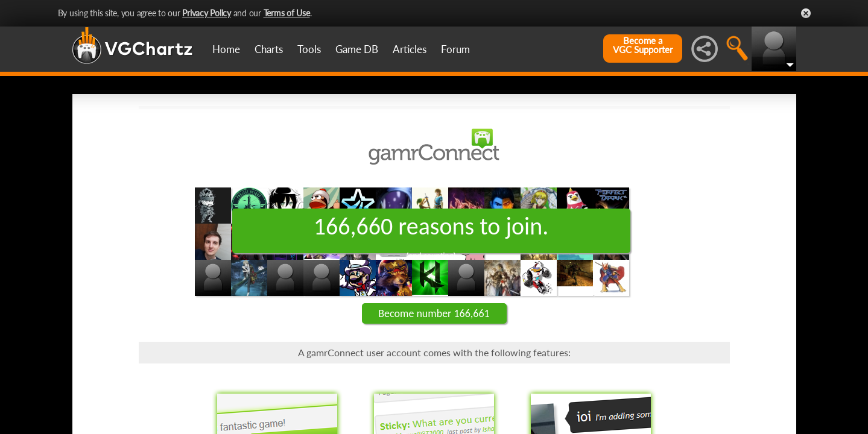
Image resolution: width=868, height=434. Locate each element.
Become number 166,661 (434, 313)
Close (806, 13)
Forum (455, 49)
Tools (309, 49)
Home (226, 49)
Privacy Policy (207, 13)
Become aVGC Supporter (643, 45)
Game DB (357, 49)
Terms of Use (287, 13)
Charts (269, 49)
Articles (410, 49)
